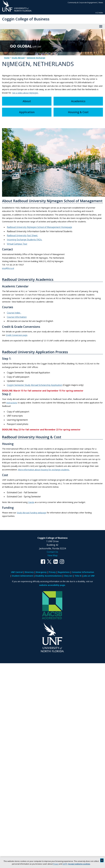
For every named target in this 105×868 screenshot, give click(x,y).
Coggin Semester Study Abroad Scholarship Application (35, 385)
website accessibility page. (52, 585)
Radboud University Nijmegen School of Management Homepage (39, 227)
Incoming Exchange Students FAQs (25, 240)
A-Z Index (99, 13)
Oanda (31, 502)
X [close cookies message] (102, 860)
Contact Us (52, 552)
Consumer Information (83, 572)
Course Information (17, 317)
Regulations (64, 572)
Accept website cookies (79, 864)
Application (27, 112)
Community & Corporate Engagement (82, 3)
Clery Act (68, 576)
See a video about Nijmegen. (25, 93)
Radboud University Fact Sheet (22, 236)
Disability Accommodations (49, 576)
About (27, 101)
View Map (53, 555)
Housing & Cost (78, 112)
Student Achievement (23, 576)
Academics (78, 101)
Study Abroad (18, 58)
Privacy (56, 864)
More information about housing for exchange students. (44, 470)
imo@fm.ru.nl (8, 268)
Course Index (14, 313)
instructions (12, 403)
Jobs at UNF (89, 576)
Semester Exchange (36, 58)
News (101, 3)
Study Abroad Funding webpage (32, 513)
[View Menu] (101, 26)
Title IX (78, 576)
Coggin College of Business (26, 19)
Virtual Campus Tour (17, 244)
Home (7, 58)
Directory (29, 572)
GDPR (65, 864)
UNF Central (17, 572)
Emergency (41, 572)
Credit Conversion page (17, 335)
